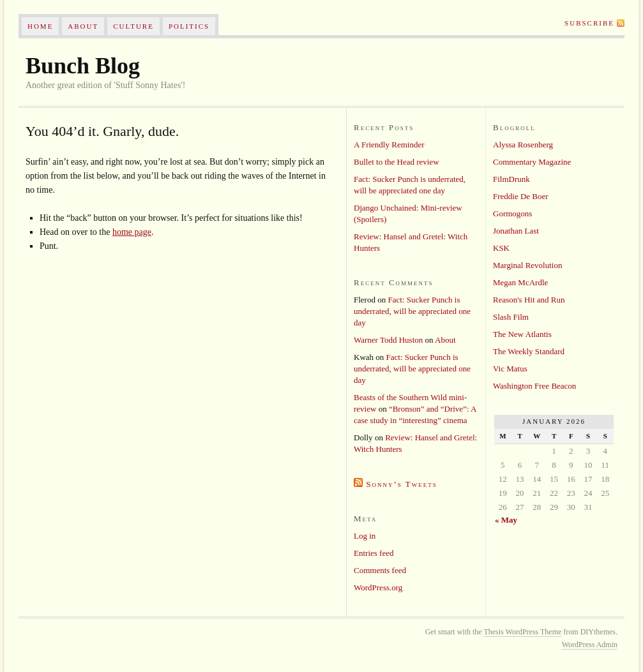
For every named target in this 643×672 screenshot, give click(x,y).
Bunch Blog (83, 66)
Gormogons (512, 213)
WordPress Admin (590, 645)
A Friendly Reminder (389, 145)
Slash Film (511, 317)
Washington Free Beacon (534, 386)
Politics (189, 26)
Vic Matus (510, 369)
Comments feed (380, 570)
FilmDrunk (511, 179)
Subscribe (589, 23)
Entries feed (374, 553)
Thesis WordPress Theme (522, 632)
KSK (501, 248)
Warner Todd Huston (388, 340)
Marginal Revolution (527, 265)
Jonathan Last (516, 231)
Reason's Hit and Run (529, 300)
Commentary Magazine (532, 162)
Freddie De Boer (521, 196)
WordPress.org (378, 587)
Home (40, 26)
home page (132, 232)
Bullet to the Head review (397, 162)
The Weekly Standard (529, 351)
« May (506, 520)
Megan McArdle (520, 282)
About (83, 26)
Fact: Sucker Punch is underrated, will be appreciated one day (412, 311)
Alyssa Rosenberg (523, 145)
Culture (133, 26)
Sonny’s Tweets (402, 484)
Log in (365, 536)
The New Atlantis (522, 334)
